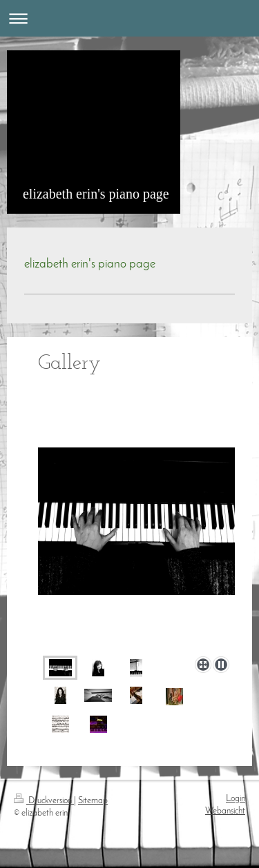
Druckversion (44, 801)
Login (236, 799)
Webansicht (225, 811)
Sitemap (93, 801)
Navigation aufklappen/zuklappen (129, 18)
